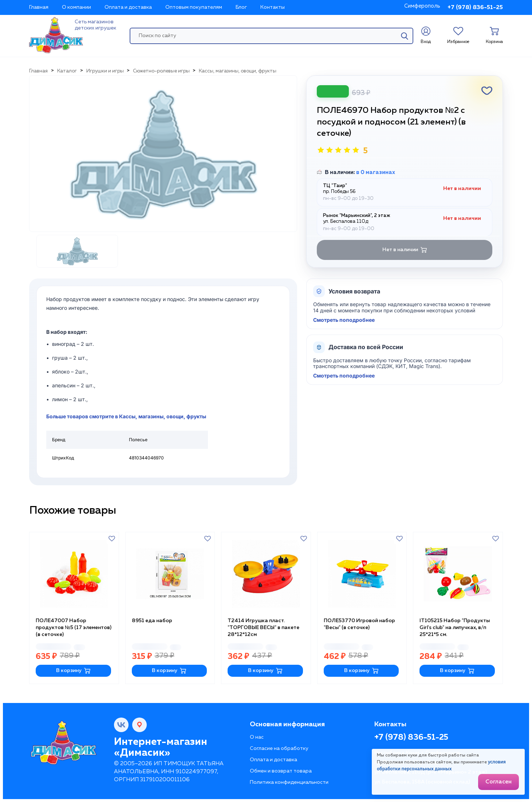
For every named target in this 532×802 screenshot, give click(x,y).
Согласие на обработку (279, 748)
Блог (241, 7)
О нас (257, 737)
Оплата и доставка (128, 7)
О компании (76, 7)
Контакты (273, 7)
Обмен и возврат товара (281, 771)
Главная (39, 7)
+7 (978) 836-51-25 (475, 8)
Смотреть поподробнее (344, 320)
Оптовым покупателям (194, 7)
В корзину (73, 671)
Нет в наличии (405, 250)
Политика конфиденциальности (289, 782)
